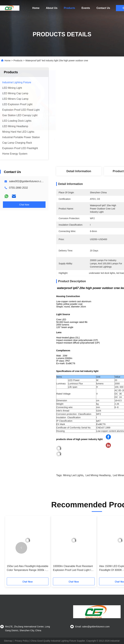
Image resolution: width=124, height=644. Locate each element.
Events (86, 8)
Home (36, 8)
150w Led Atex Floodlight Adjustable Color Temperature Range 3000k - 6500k (28, 568)
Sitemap (8, 641)
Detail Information (79, 171)
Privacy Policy (22, 641)
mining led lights (73, 475)
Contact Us (103, 8)
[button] (21, 548)
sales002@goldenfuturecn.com (27, 181)
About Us (52, 8)
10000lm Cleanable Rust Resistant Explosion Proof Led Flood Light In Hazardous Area (73, 568)
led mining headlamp (98, 475)
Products (70, 8)
